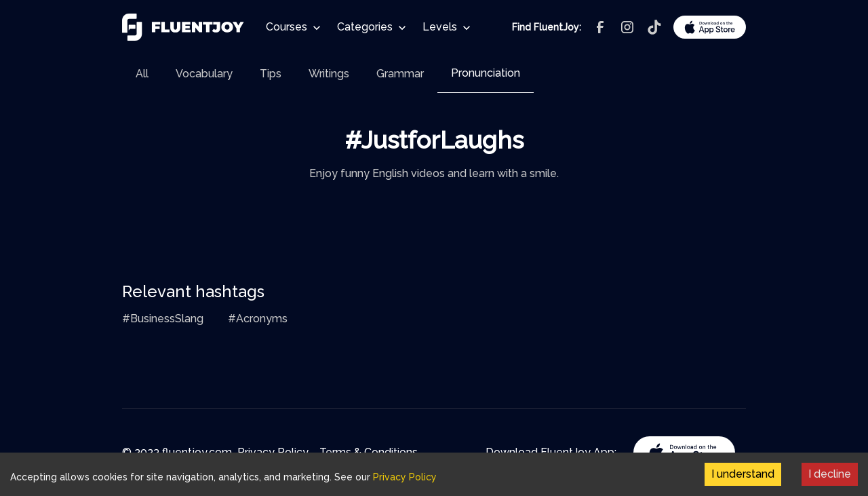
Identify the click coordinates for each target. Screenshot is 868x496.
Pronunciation (486, 73)
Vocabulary (204, 74)
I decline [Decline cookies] (830, 474)
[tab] (142, 74)
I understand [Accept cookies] (743, 474)
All (142, 74)
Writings (329, 74)
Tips (271, 74)
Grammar (400, 74)
